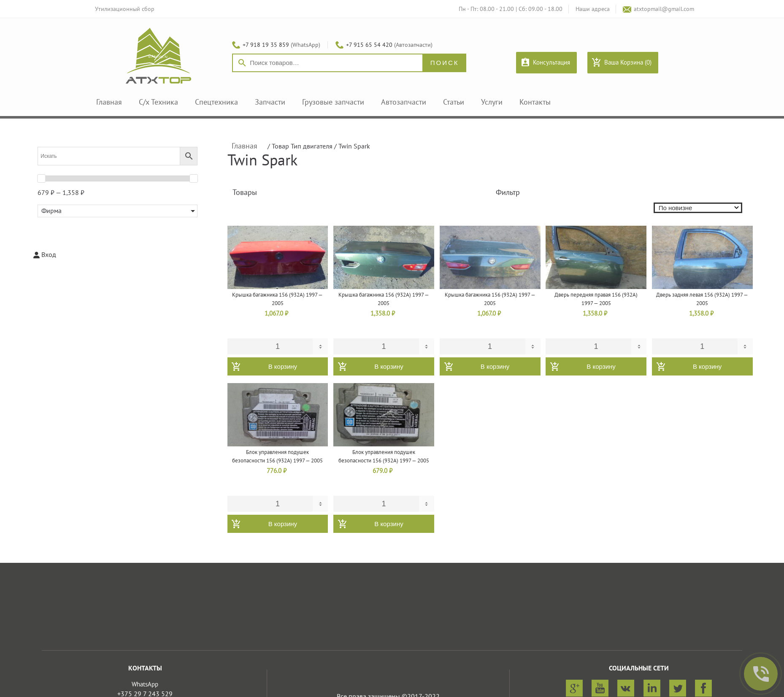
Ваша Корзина (628, 62)
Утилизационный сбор (125, 9)
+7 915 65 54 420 (369, 45)
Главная (109, 102)
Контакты (535, 102)
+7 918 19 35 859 (266, 45)
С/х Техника (158, 102)
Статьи (454, 102)
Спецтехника (216, 102)
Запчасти (270, 102)
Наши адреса (593, 9)
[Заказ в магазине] (702, 208)
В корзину (283, 366)
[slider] (41, 178)
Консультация (552, 62)
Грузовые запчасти (333, 102)
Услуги (492, 102)
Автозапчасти (404, 102)
